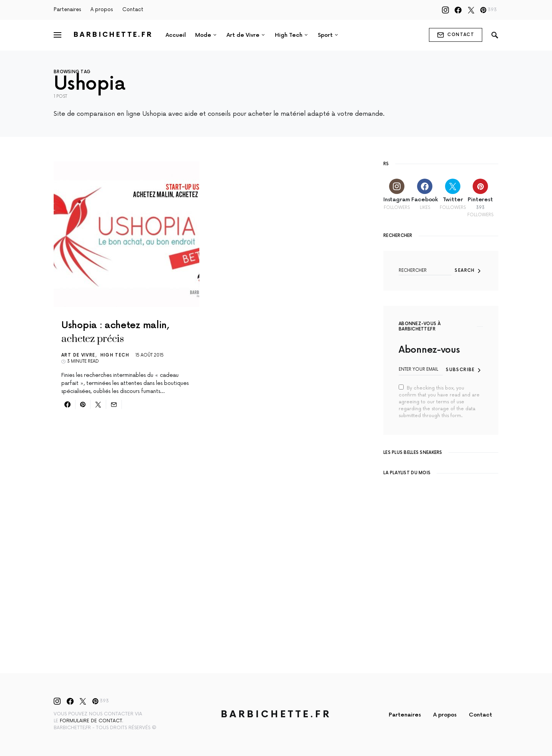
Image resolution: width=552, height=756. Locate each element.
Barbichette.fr (113, 35)
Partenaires (67, 10)
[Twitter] (471, 10)
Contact (133, 10)
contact (456, 35)
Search (465, 270)
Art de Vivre (78, 355)
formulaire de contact (91, 721)
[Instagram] (445, 10)
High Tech (115, 355)
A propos (102, 10)
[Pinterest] (489, 10)
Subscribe (460, 370)
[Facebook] (458, 10)
